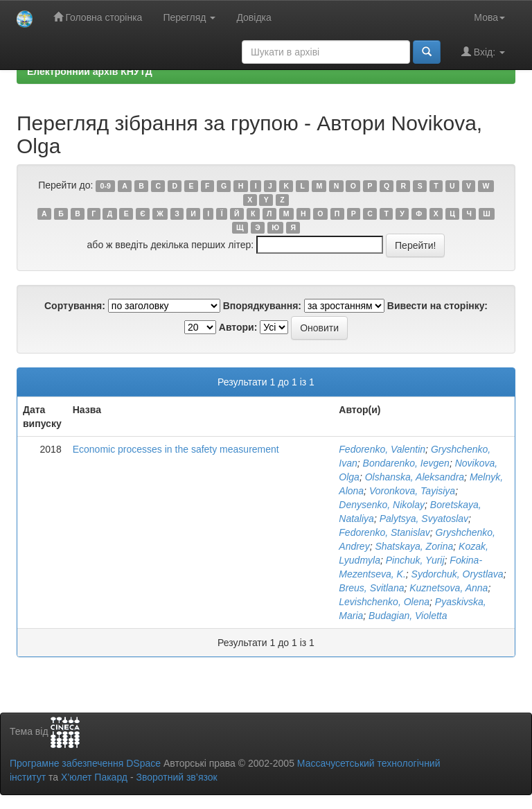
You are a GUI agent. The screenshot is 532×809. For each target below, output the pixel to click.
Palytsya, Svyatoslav (424, 519)
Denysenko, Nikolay (382, 505)
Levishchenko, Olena (384, 602)
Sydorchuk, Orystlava (458, 574)
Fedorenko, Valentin (382, 449)
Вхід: (483, 52)
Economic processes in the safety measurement (176, 449)
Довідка (254, 17)
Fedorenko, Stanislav (384, 532)
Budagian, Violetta (408, 616)
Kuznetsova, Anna (449, 588)
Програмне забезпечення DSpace (85, 763)
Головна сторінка (98, 17)
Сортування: (75, 306)
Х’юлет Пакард (94, 777)
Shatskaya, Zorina (414, 546)
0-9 (106, 186)
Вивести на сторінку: (437, 306)
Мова (489, 17)
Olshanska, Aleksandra (415, 477)
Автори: (238, 327)
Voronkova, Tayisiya (412, 491)
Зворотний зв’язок (176, 777)
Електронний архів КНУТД (90, 71)
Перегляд (189, 17)
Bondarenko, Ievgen (406, 463)
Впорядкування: (262, 306)
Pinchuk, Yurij (415, 560)
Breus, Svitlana (371, 588)
